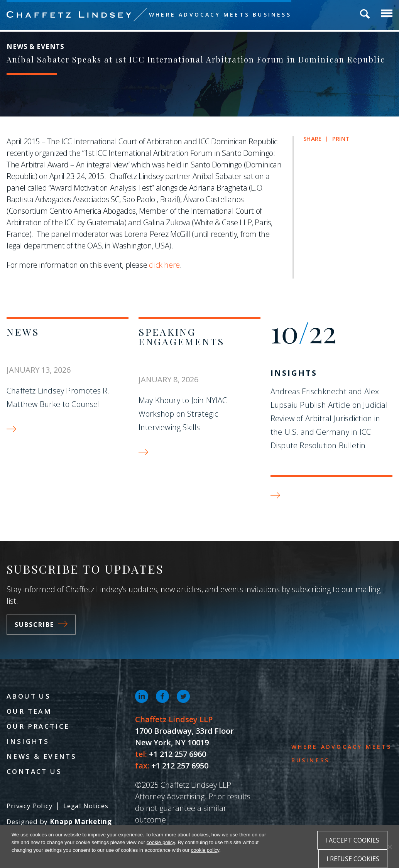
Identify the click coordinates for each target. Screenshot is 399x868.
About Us (29, 696)
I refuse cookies (353, 859)
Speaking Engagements (182, 336)
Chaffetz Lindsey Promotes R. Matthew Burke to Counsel (58, 397)
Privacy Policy (30, 806)
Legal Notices (86, 806)
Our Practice (38, 726)
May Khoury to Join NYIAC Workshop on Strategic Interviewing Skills (183, 414)
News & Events (41, 756)
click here (164, 265)
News (23, 332)
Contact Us (34, 771)
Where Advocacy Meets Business (220, 14)
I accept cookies (352, 840)
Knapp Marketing (81, 822)
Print (341, 139)
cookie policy (161, 842)
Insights (294, 373)
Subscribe (41, 625)
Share (312, 139)
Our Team (29, 711)
